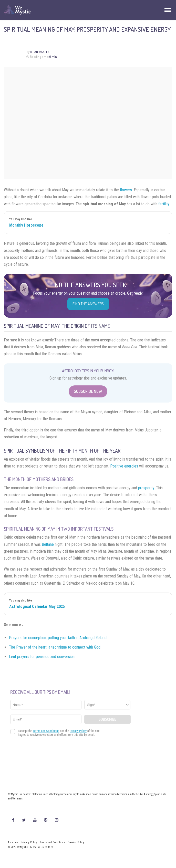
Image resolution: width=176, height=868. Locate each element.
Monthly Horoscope (26, 225)
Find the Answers (88, 304)
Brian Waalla (40, 52)
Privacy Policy (29, 842)
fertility (164, 204)
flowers (126, 190)
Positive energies (124, 466)
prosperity (146, 488)
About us (13, 842)
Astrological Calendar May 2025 (37, 607)
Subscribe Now (88, 391)
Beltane (48, 544)
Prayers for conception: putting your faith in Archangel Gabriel (58, 638)
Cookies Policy (76, 842)
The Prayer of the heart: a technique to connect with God (55, 647)
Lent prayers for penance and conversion (42, 657)
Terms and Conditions (52, 842)
